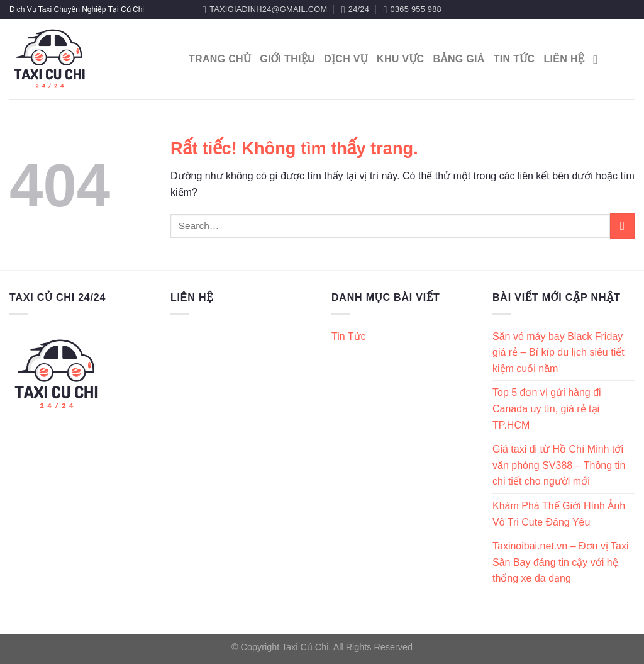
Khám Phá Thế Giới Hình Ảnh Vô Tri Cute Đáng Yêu (559, 514)
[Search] (599, 59)
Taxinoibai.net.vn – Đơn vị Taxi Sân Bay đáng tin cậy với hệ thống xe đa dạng (560, 562)
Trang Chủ (220, 59)
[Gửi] (622, 226)
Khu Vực (400, 59)
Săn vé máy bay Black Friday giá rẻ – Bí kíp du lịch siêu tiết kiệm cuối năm (558, 352)
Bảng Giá (458, 59)
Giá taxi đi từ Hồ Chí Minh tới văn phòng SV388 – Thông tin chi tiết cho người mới (559, 465)
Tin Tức (514, 59)
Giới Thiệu (287, 59)
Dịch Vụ (346, 59)
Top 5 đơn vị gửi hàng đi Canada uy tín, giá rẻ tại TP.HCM (547, 408)
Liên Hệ (564, 59)
